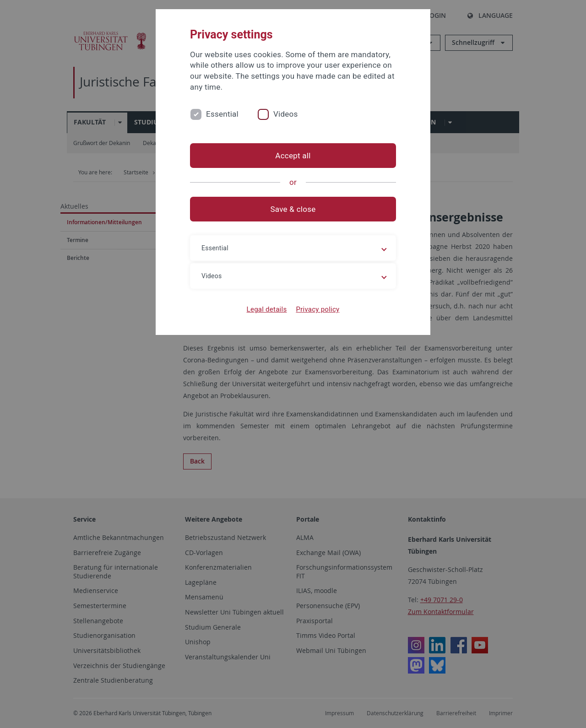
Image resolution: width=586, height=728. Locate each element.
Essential (222, 114)
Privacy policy (317, 309)
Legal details (267, 309)
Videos (286, 114)
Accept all (293, 156)
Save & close (293, 209)
